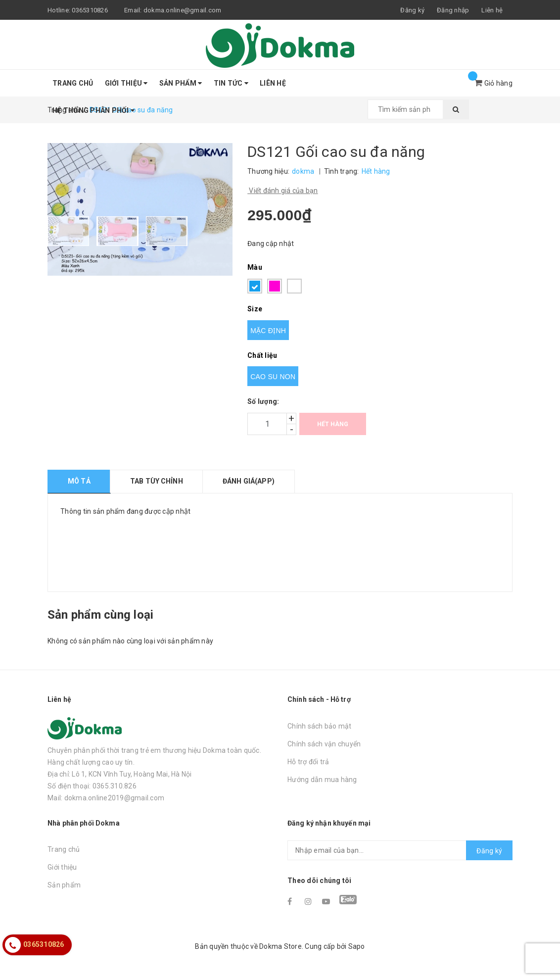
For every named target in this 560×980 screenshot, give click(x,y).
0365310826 (90, 10)
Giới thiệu (126, 83)
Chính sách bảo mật (320, 726)
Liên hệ (492, 10)
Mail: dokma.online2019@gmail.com (106, 798)
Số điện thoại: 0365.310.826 (92, 786)
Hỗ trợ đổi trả (308, 762)
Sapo (357, 946)
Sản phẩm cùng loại (100, 615)
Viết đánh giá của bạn (283, 191)
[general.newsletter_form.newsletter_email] (400, 850)
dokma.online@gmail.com (183, 10)
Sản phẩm (181, 83)
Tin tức (231, 83)
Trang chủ (73, 83)
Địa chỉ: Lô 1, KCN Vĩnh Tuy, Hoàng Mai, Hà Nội (120, 774)
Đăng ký (489, 851)
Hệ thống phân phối (93, 110)
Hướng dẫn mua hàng (322, 780)
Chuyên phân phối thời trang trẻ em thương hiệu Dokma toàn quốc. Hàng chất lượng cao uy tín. (154, 756)
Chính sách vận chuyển (324, 744)
